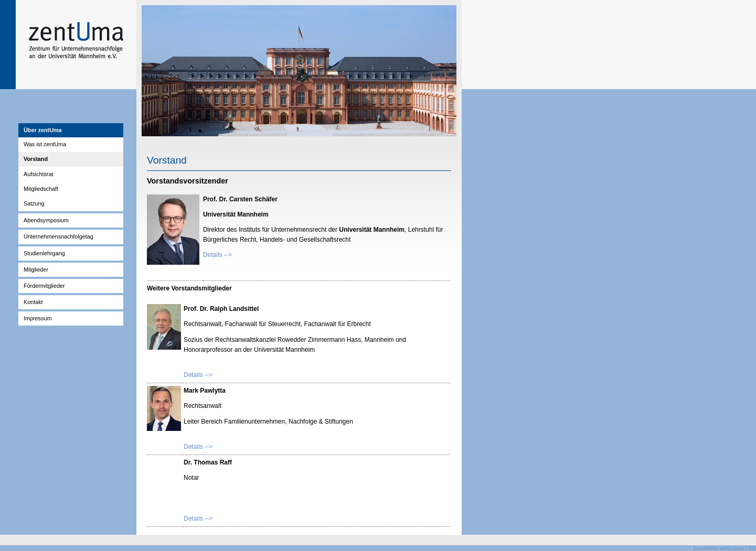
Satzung (34, 203)
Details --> (217, 255)
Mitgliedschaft (41, 189)
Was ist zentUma (45, 144)
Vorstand (36, 159)
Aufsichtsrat (38, 174)
